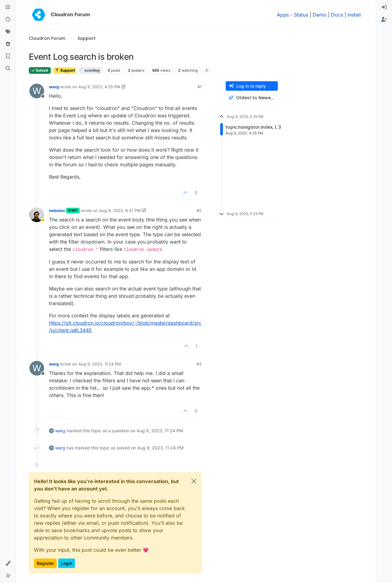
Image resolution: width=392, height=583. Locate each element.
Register (45, 563)
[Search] (8, 69)
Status (301, 15)
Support (65, 70)
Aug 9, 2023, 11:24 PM (100, 364)
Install (354, 15)
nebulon (57, 210)
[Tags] (8, 32)
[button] (8, 563)
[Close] (194, 481)
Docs (337, 15)
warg (54, 87)
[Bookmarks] (8, 56)
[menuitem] (384, 7)
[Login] (384, 7)
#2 (199, 210)
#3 (199, 364)
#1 (200, 87)
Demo (320, 15)
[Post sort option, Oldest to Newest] (252, 98)
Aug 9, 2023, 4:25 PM (99, 87)
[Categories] (8, 7)
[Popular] (8, 44)
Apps (283, 15)
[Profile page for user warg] (37, 91)
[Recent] (8, 20)
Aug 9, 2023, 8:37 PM (120, 210)
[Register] (384, 20)
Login (67, 563)
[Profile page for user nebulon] (37, 215)
